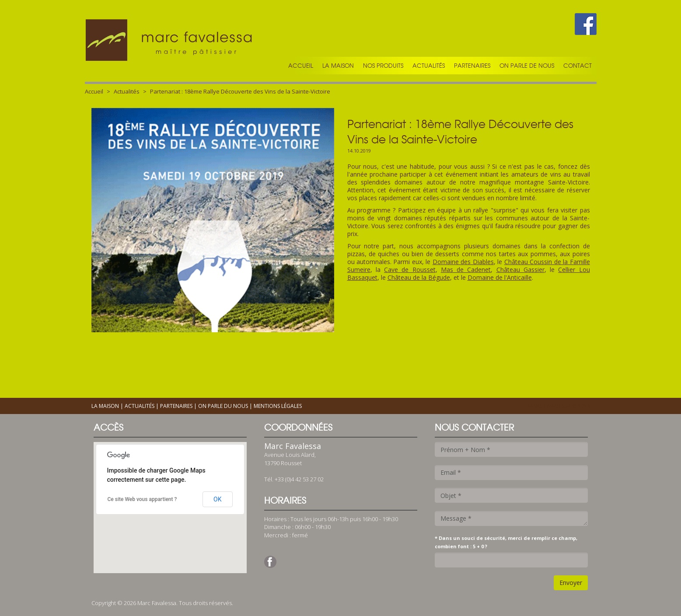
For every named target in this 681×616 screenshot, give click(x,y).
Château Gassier (520, 270)
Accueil (301, 66)
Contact (578, 66)
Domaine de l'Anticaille (500, 277)
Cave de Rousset (410, 270)
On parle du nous (223, 406)
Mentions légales (278, 406)
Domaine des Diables (463, 262)
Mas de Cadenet (466, 270)
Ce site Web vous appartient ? (142, 499)
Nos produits (383, 66)
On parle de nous (527, 66)
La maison (338, 66)
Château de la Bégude (419, 277)
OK (217, 499)
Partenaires (472, 66)
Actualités (429, 66)
